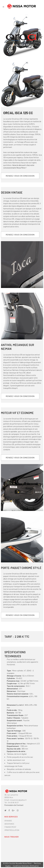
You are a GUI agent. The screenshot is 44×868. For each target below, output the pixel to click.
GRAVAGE (8, 821)
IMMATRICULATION (12, 830)
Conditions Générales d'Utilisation (26, 866)
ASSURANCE (9, 824)
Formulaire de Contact (14, 805)
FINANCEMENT (10, 827)
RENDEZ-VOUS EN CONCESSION (20, 176)
